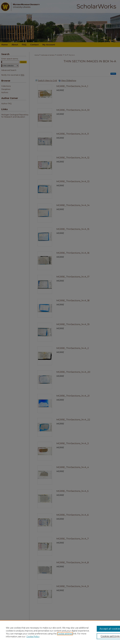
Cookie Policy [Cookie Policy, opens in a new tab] (33, 637)
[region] (60, 632)
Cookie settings (65, 634)
